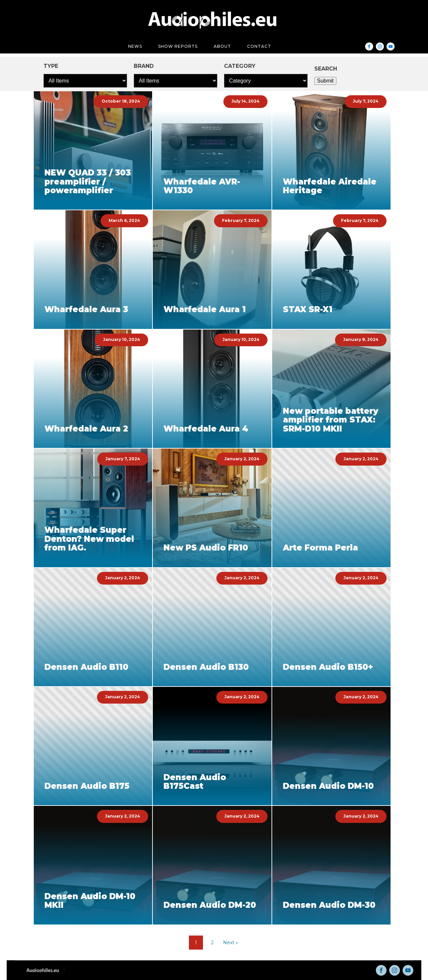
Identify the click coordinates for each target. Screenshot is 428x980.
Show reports (178, 46)
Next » (231, 943)
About (222, 46)
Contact (259, 46)
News (135, 46)
